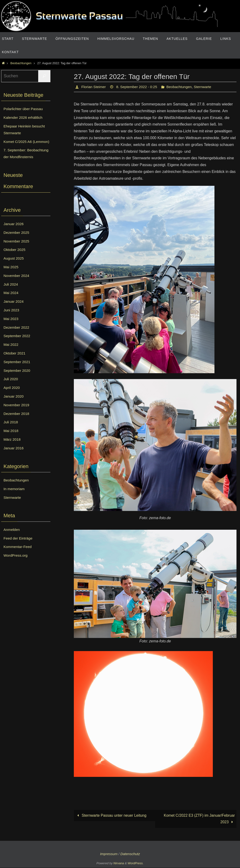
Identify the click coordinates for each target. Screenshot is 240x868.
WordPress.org (16, 562)
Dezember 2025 (17, 239)
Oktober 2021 (15, 360)
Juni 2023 (12, 317)
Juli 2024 (11, 291)
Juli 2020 (11, 386)
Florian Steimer (94, 87)
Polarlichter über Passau (24, 109)
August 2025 (14, 265)
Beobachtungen (21, 63)
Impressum (109, 854)
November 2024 (17, 282)
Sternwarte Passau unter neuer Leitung (111, 816)
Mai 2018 (11, 438)
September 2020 (17, 377)
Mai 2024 (11, 300)
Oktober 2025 (15, 256)
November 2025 (17, 248)
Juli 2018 (11, 429)
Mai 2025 (11, 274)
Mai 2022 (11, 351)
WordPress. (136, 864)
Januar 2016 (14, 455)
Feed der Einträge (19, 545)
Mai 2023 (11, 326)
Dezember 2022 (17, 334)
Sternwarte (206, 87)
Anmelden (12, 536)
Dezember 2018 (17, 420)
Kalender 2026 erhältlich (24, 117)
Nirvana (119, 864)
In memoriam (14, 496)
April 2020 (12, 394)
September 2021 (17, 369)
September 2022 (17, 343)
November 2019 (17, 412)
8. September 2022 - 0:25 (138, 87)
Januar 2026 (14, 231)
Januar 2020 (14, 403)
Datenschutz (130, 854)
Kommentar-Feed (18, 553)
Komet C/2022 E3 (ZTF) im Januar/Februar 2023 (199, 819)
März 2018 (12, 446)
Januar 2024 (14, 308)
